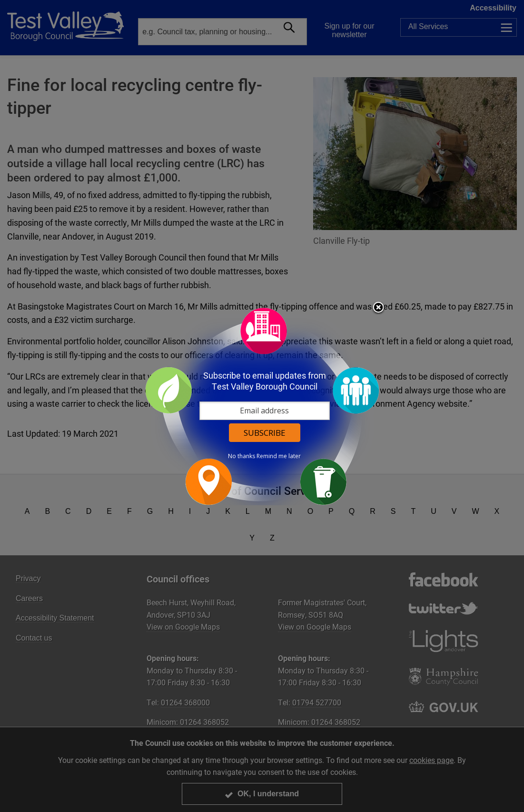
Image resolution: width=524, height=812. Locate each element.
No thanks (242, 456)
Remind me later (279, 456)
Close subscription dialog (378, 308)
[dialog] (262, 406)
